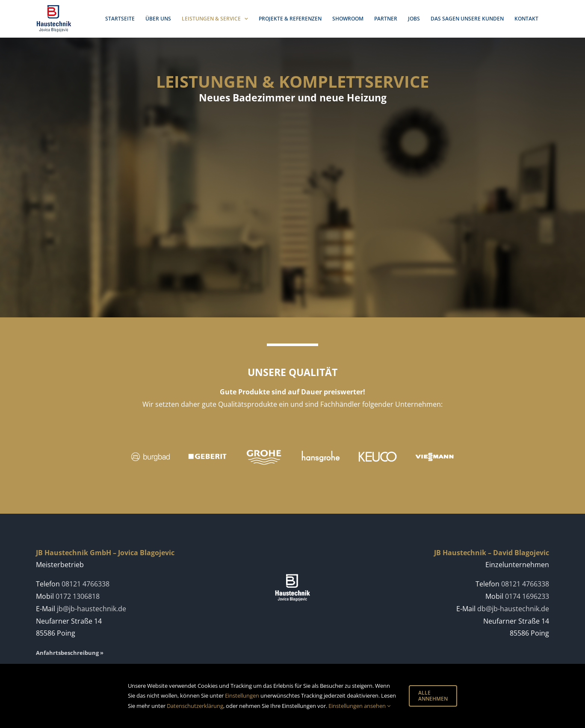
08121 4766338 (86, 584)
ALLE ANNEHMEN (433, 696)
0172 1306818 (78, 596)
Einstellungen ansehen (359, 706)
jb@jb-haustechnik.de (92, 609)
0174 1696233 (527, 596)
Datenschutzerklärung (195, 706)
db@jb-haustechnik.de (513, 609)
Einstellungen (242, 695)
